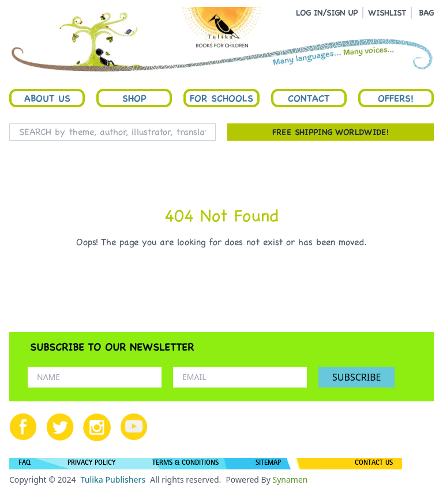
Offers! (396, 98)
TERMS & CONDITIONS (185, 464)
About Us (47, 98)
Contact (309, 98)
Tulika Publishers (113, 479)
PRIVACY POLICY (91, 464)
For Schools (221, 98)
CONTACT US (374, 464)
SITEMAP (268, 464)
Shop (134, 98)
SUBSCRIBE (356, 377)
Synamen (290, 479)
